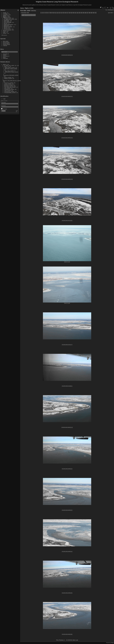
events (5, 33)
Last (77, 640)
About (4, 57)
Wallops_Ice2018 (8, 78)
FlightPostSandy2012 (8, 25)
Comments (5, 56)
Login (4, 99)
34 (71, 640)
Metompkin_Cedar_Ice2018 (11, 69)
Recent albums (6, 43)
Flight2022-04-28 (7, 18)
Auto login (4, 109)
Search (5, 55)
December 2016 (25, 13)
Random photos (7, 44)
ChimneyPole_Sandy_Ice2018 (11, 72)
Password (3, 106)
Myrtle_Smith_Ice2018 (10, 68)
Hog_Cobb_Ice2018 (9, 71)
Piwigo (112, 643)
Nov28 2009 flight (8, 22)
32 (68, 640)
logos (4, 32)
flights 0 (5, 17)
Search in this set (30, 15)
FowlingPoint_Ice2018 (9, 89)
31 (67, 640)
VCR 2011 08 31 (7, 29)
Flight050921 (7, 20)
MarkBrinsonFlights (8, 27)
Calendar (5, 46)
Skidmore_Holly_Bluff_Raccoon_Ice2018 (12, 81)
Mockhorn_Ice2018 (8, 85)
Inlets (5, 67)
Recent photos (6, 42)
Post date (23, 11)
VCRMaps (5, 14)
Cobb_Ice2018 (8, 90)
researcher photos (7, 30)
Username (4, 102)
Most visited (6, 41)
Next (74, 640)
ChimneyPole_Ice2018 (9, 91)
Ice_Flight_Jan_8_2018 (9, 19)
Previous (61, 640)
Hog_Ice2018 (7, 88)
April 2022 (110, 13)
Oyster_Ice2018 (8, 84)
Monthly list (111, 10)
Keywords (5, 54)
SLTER (5, 13)
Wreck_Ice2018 (8, 77)
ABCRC (5, 16)
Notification (6, 58)
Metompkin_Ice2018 (9, 86)
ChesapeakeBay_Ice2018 (10, 93)
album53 (6, 23)
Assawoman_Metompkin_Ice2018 (11, 75)
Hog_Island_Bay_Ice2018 (10, 87)
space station (7, 21)
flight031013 (6, 26)
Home (22, 8)
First (57, 640)
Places (5, 31)
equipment (5, 15)
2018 (29, 11)
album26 (6, 28)
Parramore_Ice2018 (9, 83)
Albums (3, 10)
